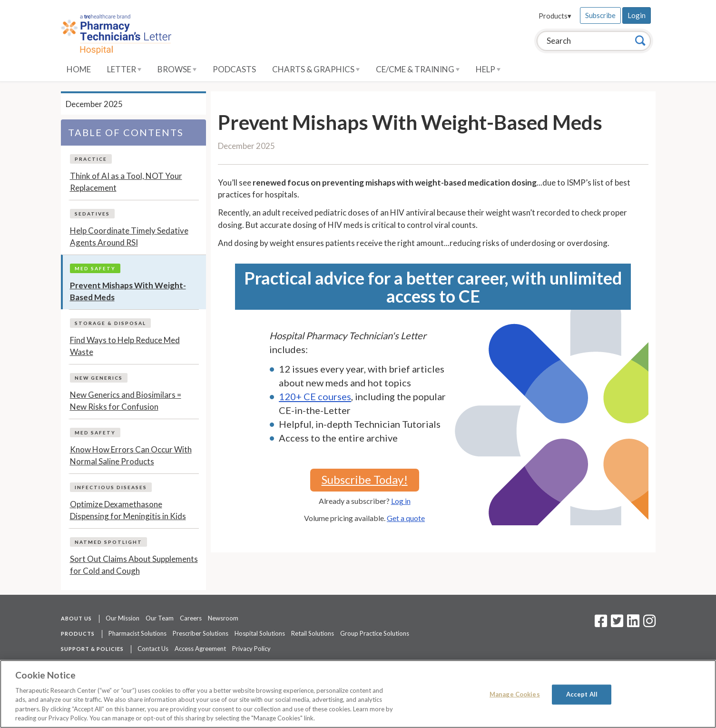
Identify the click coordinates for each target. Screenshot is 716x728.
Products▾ (555, 16)
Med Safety (95, 268)
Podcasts (234, 69)
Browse (177, 69)
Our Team (160, 618)
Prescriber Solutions (201, 633)
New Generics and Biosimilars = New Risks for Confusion (126, 401)
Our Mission (123, 618)
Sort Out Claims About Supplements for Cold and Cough (134, 565)
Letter (124, 69)
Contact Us (153, 649)
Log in (401, 501)
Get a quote (406, 518)
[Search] (640, 40)
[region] (358, 694)
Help (488, 69)
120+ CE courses (315, 396)
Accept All (582, 694)
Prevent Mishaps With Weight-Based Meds (128, 291)
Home (79, 69)
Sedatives (92, 214)
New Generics (99, 378)
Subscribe (600, 15)
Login (637, 15)
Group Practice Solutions (375, 633)
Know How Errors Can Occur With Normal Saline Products (131, 456)
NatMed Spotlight (108, 542)
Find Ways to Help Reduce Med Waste (125, 346)
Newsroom (223, 618)
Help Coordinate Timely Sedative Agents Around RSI (129, 237)
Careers (191, 618)
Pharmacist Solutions (137, 633)
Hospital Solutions (260, 633)
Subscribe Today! (365, 479)
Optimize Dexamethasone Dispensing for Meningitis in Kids (128, 510)
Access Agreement (200, 649)
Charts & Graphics (316, 69)
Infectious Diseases (111, 487)
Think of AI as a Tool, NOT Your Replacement (126, 182)
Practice (91, 159)
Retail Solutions (313, 633)
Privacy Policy (251, 649)
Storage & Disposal (110, 323)
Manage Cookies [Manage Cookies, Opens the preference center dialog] (515, 694)
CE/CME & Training (418, 69)
